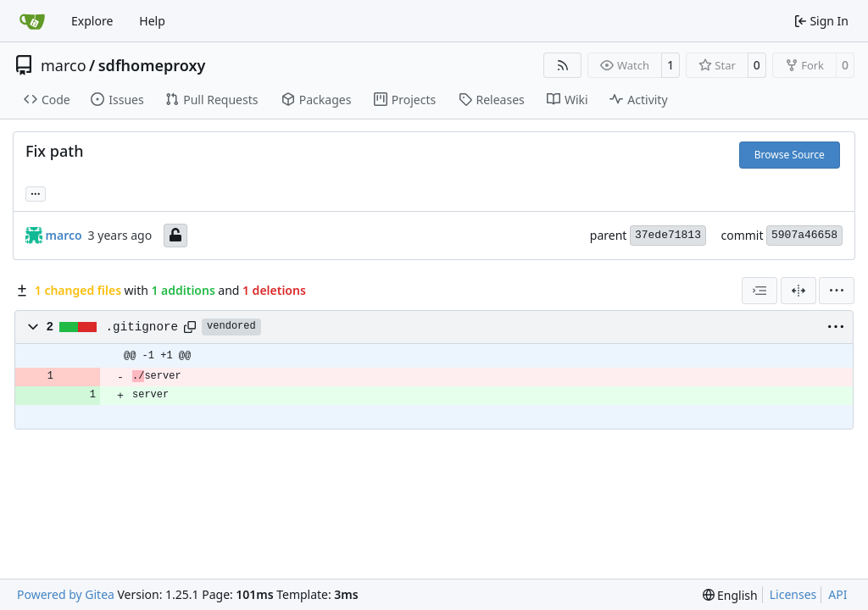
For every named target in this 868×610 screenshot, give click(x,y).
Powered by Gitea (66, 594)
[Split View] (798, 291)
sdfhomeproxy (152, 65)
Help (152, 21)
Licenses (793, 594)
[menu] (837, 291)
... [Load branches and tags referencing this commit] (36, 192)
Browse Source (790, 155)
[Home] (32, 21)
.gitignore (142, 327)
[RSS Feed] (563, 65)
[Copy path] (190, 327)
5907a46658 (804, 235)
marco (64, 65)
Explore (92, 21)
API (837, 594)
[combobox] (759, 291)
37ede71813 (668, 235)
